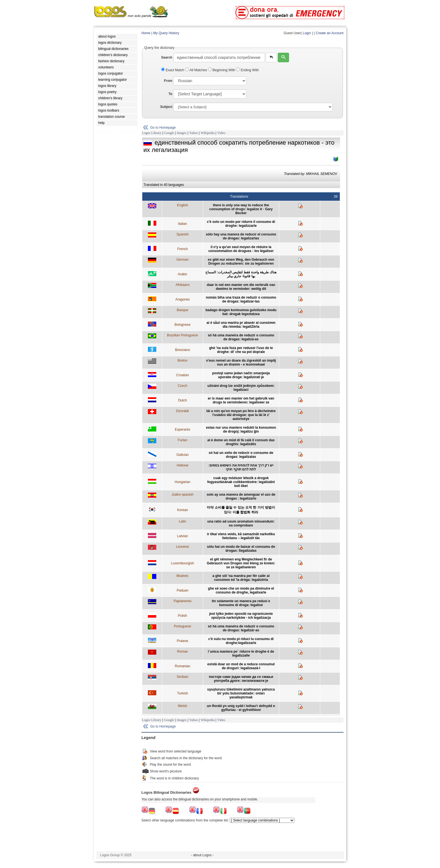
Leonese (182, 547)
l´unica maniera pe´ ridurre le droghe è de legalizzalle (241, 654)
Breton (183, 361)
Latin (182, 521)
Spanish (183, 234)
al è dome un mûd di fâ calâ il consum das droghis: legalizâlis (241, 442)
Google (169, 133)
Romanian (183, 666)
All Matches (197, 70)
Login (307, 33)
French (183, 249)
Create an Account (330, 33)
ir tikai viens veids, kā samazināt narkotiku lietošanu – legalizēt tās (241, 536)
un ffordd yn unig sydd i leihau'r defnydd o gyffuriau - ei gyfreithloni (241, 708)
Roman (183, 652)
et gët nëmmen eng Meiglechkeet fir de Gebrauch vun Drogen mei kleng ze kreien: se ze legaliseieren (241, 563)
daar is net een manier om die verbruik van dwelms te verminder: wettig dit (241, 287)
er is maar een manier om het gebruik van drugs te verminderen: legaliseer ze (241, 400)
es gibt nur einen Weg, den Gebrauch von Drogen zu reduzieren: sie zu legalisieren (241, 262)
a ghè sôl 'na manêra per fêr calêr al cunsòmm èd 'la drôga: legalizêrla (241, 578)
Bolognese (183, 325)
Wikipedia (208, 133)
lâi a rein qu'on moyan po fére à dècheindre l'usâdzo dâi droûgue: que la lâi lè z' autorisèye (241, 415)
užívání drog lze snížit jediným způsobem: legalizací (241, 388)
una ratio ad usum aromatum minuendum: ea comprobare (241, 523)
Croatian (183, 375)
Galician (183, 455)
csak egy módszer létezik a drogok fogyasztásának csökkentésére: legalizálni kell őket (241, 482)
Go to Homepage (163, 128)
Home (146, 33)
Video (221, 133)
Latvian (183, 536)
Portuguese (183, 626)
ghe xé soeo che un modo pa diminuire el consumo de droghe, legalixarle (241, 590)
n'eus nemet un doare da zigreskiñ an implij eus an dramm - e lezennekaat (241, 363)
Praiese (183, 641)
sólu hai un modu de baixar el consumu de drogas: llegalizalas (241, 549)
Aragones (183, 299)
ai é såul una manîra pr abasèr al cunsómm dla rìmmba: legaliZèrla (241, 325)
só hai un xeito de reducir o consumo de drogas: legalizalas (241, 455)
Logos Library (152, 133)
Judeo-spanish (182, 495)
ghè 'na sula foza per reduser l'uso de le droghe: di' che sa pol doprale (241, 350)
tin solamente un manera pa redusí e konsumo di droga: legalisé (241, 603)
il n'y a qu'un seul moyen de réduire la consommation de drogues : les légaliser (241, 249)
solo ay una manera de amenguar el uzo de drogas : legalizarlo (241, 497)
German (183, 260)
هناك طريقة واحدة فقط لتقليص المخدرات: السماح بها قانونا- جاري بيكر (241, 274)
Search (167, 57)
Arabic (182, 274)
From (168, 81)
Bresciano (183, 350)
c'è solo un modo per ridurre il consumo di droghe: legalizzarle (241, 224)
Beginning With (222, 70)
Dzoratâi (183, 411)
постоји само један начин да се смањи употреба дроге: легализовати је (241, 679)
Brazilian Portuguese (183, 335)
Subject (166, 107)
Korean (183, 510)
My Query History (166, 33)
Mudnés (183, 576)
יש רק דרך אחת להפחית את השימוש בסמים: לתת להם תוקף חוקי (241, 467)
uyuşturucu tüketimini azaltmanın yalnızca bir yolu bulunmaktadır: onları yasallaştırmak (241, 693)
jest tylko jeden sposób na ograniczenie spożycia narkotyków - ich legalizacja (241, 616)
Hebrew (183, 465)
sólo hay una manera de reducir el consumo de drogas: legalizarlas (241, 236)
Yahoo (193, 133)
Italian (182, 224)
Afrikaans (182, 285)
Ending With (247, 70)
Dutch (183, 400)
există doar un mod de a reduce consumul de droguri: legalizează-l (241, 666)
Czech (182, 386)
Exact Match (173, 70)
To (170, 94)
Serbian (183, 677)
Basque (183, 310)
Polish (183, 616)
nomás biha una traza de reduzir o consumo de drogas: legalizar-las (241, 299)
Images (182, 133)
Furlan (182, 440)
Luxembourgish (182, 563)
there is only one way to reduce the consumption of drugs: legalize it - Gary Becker (241, 209)
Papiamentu (182, 601)
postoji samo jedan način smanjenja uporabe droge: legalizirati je (241, 375)
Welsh (183, 706)
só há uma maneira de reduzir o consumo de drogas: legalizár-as (241, 628)
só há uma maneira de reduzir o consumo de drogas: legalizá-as (241, 337)
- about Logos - (202, 855)
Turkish (183, 693)
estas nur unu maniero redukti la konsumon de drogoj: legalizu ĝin (241, 430)
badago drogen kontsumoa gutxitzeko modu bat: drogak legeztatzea (241, 312)
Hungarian (183, 482)
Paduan (183, 590)
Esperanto (183, 430)
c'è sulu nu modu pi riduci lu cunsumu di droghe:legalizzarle (241, 641)
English (183, 205)
